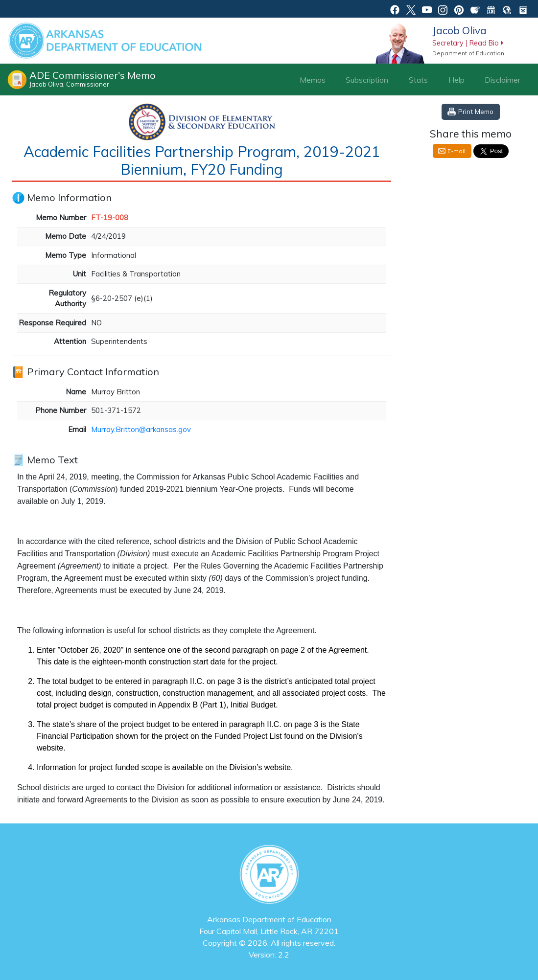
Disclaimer (503, 80)
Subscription (367, 80)
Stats (418, 80)
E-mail (456, 151)
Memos (313, 80)
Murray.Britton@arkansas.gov (141, 429)
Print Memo (476, 111)
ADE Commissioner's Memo (93, 79)
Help (456, 80)
